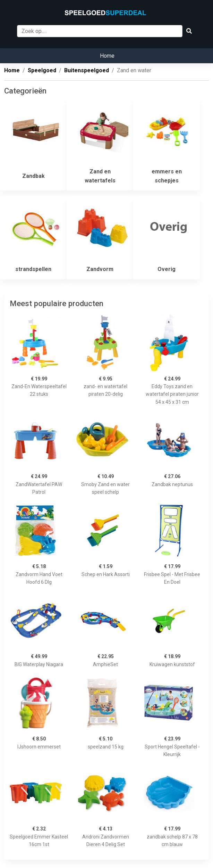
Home (107, 56)
